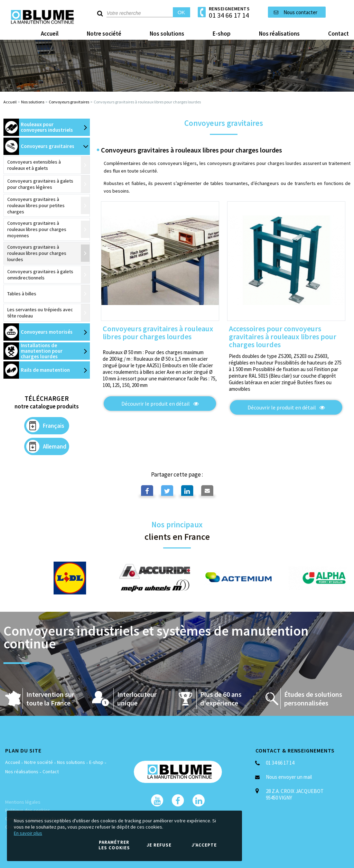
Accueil (10, 102)
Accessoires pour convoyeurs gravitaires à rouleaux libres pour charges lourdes (283, 337)
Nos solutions (33, 102)
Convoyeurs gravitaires (69, 102)
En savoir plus (28, 833)
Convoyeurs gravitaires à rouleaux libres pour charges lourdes (158, 333)
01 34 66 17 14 (229, 15)
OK (181, 12)
